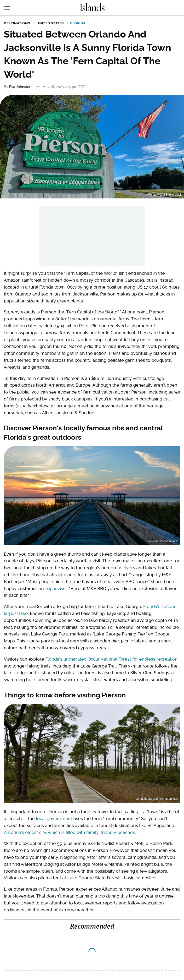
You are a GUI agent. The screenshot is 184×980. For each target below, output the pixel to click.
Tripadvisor (56, 589)
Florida (78, 23)
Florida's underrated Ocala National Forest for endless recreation (111, 659)
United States (50, 23)
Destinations (17, 23)
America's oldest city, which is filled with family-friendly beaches (69, 832)
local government (54, 818)
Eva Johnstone (21, 87)
